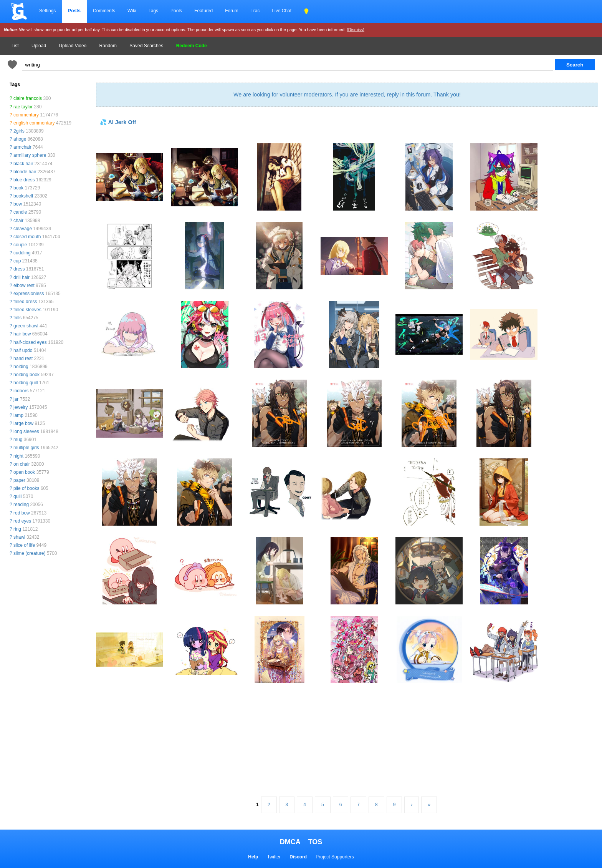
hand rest (23, 358)
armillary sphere (30, 155)
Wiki (132, 11)
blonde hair (25, 172)
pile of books (26, 488)
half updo (23, 350)
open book (24, 472)
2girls (19, 131)
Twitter (274, 857)
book (18, 188)
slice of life (24, 545)
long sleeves (26, 432)
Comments (104, 11)
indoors (21, 391)
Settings (47, 11)
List (15, 46)
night (18, 456)
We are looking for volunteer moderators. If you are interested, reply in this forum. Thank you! (347, 95)
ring (17, 529)
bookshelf (23, 196)
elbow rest (24, 285)
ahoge (20, 139)
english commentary (34, 123)
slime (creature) (29, 553)
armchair (22, 147)
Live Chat (282, 11)
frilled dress (25, 302)
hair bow (22, 334)
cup (17, 261)
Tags (153, 11)
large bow (23, 423)
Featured (203, 11)
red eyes (22, 521)
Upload (39, 46)
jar (16, 399)
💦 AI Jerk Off (118, 122)
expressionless (29, 294)
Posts (74, 11)
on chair (22, 464)
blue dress (24, 180)
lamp (18, 415)
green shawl (26, 326)
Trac (255, 11)
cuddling (22, 253)
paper (19, 480)
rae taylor (23, 107)
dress (19, 269)
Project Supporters (335, 857)
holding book (26, 375)
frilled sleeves (27, 310)
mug (18, 440)
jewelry (21, 407)
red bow (22, 513)
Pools (176, 11)
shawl (19, 537)
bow (18, 204)
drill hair (21, 277)
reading (21, 505)
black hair (23, 164)
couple (20, 245)
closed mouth (27, 237)
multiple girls (26, 448)
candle (20, 212)
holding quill (26, 383)
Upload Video (73, 46)
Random (108, 46)
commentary (26, 115)
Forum (232, 11)
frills (17, 318)
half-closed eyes (30, 342)
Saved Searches (146, 46)
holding (21, 367)
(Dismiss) (356, 30)
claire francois (28, 98)
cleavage (23, 229)
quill (17, 496)
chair (18, 221)
